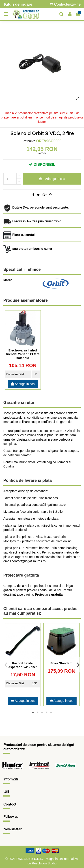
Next (78, 665)
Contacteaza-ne (67, 4)
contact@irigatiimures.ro (29, 561)
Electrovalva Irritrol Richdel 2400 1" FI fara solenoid (23, 354)
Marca (8, 280)
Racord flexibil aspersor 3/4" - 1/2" (23, 665)
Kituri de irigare (18, 4)
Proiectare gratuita (49, 594)
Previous (6, 665)
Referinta (29, 141)
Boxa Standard (61, 663)
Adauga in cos (52, 179)
